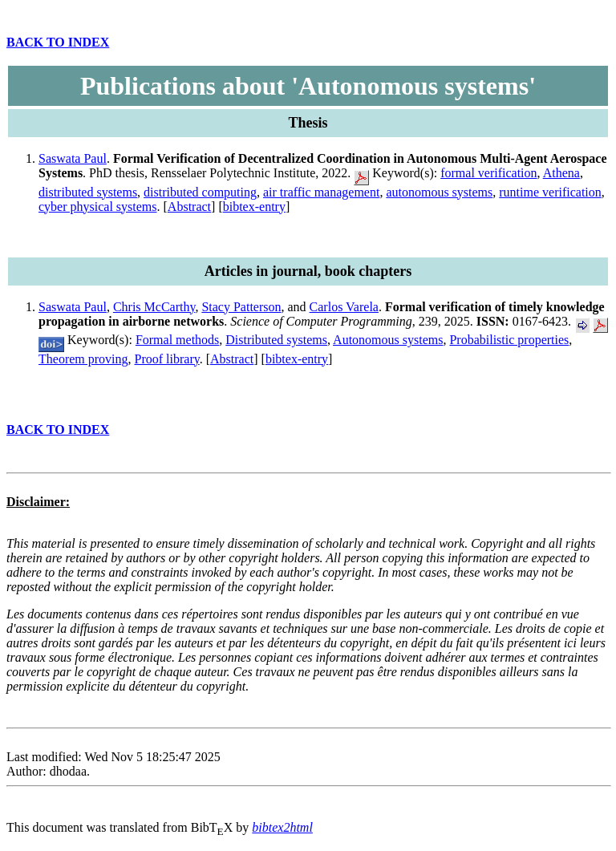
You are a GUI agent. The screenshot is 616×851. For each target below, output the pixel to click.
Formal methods (177, 340)
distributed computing (200, 192)
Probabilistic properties (509, 340)
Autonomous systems (388, 340)
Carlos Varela (344, 307)
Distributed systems (276, 340)
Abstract (189, 207)
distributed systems (88, 192)
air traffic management (321, 192)
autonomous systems (439, 192)
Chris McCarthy (154, 307)
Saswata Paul (73, 158)
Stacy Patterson (241, 307)
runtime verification (550, 192)
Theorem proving (83, 359)
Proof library (167, 359)
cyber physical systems (98, 207)
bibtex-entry (254, 207)
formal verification (488, 173)
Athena (561, 173)
